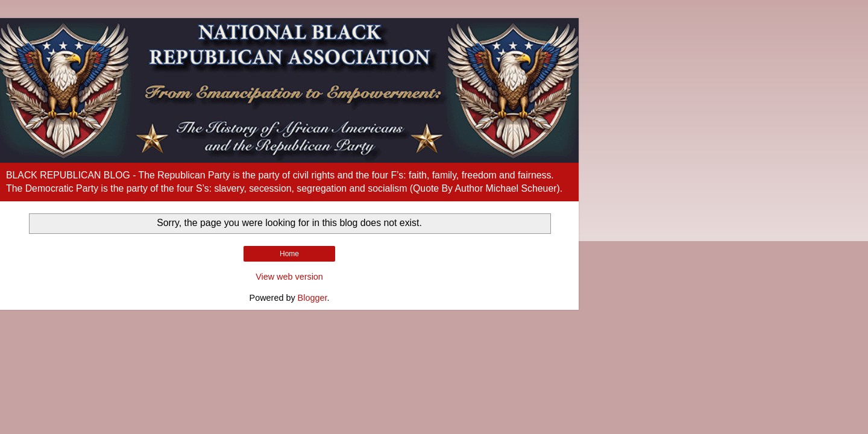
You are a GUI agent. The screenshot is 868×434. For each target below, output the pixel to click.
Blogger (313, 298)
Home (289, 254)
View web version (289, 277)
